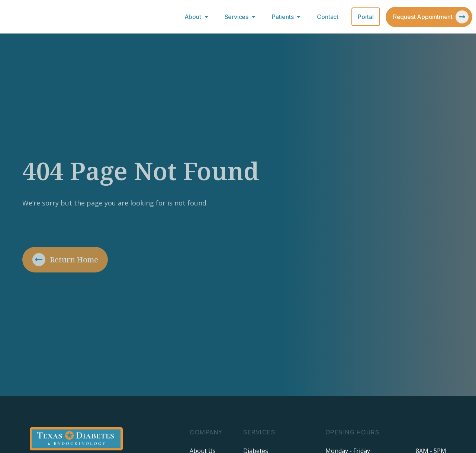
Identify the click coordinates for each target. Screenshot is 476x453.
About (198, 17)
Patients (288, 17)
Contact (328, 17)
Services (242, 17)
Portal (366, 17)
